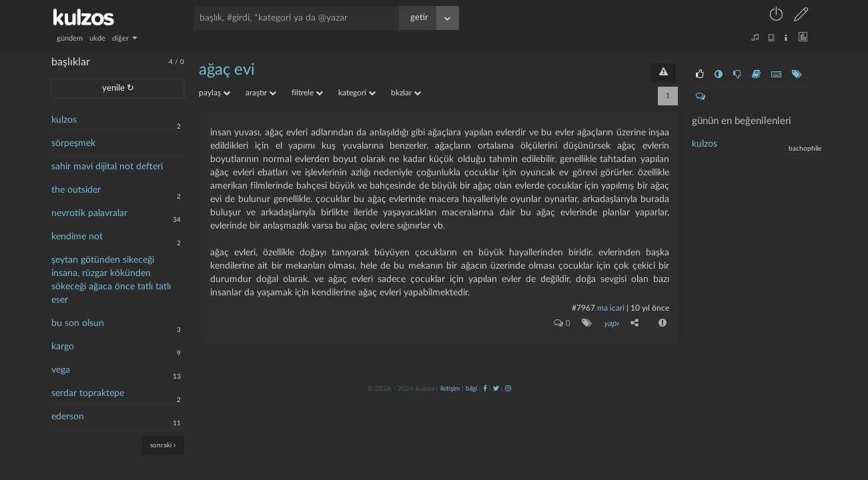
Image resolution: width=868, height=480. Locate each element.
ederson (68, 417)
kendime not (77, 237)
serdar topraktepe (88, 393)
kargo (63, 347)
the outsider (76, 190)
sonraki (163, 445)
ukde (97, 38)
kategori (357, 93)
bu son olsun (78, 323)
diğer (125, 38)
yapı (611, 323)
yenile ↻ (118, 88)
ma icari (611, 308)
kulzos (64, 120)
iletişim (450, 389)
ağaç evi (227, 70)
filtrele (307, 93)
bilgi (471, 389)
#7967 (583, 308)
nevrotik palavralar (89, 213)
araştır (261, 93)
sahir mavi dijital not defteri (107, 167)
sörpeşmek (73, 143)
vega (61, 370)
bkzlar (406, 93)
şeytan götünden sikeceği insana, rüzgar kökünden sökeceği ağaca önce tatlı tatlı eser (111, 280)
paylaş (214, 93)
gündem (70, 38)
